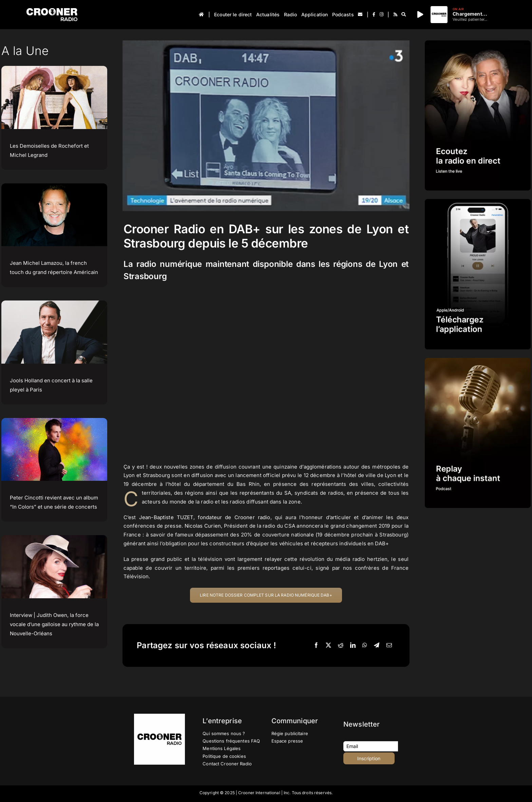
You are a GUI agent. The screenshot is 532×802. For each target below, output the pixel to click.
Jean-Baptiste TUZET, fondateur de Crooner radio (205, 517)
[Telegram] (377, 645)
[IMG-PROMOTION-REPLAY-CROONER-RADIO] (478, 360)
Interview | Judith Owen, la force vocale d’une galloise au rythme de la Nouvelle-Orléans (54, 624)
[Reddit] (341, 645)
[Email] (389, 645)
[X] (328, 645)
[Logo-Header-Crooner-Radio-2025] (52, 11)
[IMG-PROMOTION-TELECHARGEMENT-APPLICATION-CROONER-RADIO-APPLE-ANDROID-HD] (478, 202)
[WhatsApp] (365, 645)
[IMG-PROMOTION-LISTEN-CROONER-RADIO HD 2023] (478, 43)
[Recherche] (404, 15)
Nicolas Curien (203, 526)
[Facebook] (316, 645)
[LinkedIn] (353, 645)
